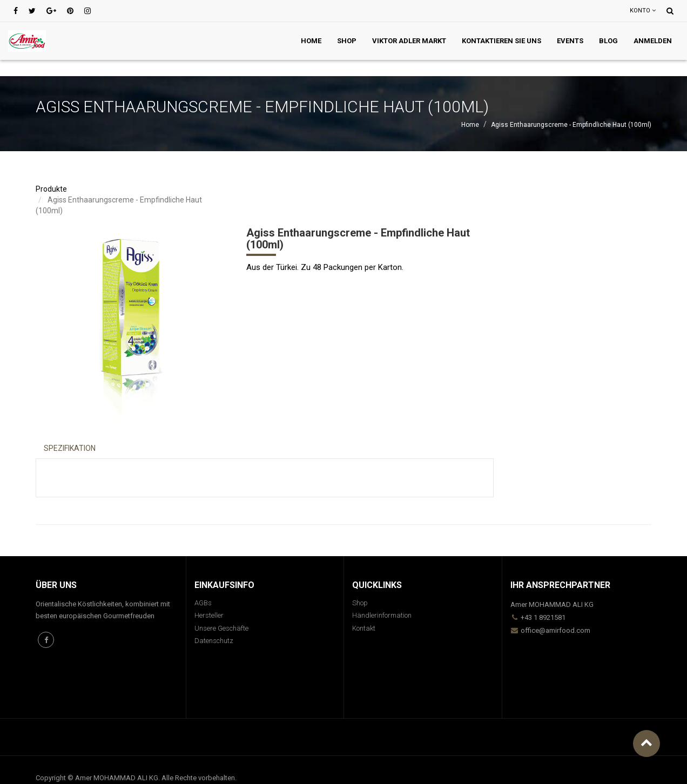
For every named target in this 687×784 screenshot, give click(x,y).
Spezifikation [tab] (70, 448)
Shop (360, 603)
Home (470, 125)
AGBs (203, 603)
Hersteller (209, 615)
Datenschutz (214, 641)
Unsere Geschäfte (221, 628)
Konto (643, 11)
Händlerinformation (382, 615)
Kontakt (364, 628)
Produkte (51, 189)
